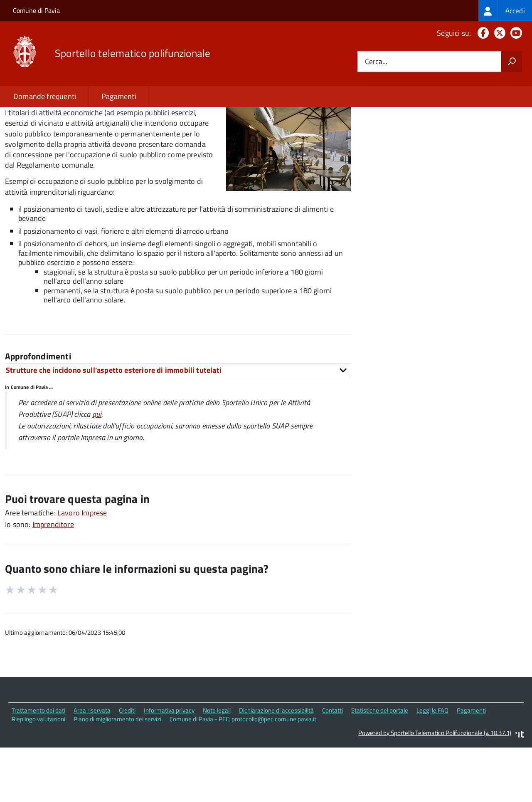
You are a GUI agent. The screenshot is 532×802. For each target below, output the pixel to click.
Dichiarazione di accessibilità (276, 767)
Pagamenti (119, 96)
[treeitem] (505, 11)
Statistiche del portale (380, 767)
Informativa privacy (169, 767)
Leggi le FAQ (432, 767)
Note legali (217, 767)
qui (97, 471)
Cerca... (376, 62)
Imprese (94, 570)
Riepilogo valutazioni (38, 776)
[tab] (178, 427)
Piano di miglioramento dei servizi (117, 776)
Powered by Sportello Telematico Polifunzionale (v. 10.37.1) (435, 789)
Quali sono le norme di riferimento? (439, 133)
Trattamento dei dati (38, 767)
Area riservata (92, 767)
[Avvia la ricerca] (512, 62)
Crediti (127, 767)
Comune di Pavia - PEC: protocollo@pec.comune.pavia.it (243, 776)
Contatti (332, 767)
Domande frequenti (45, 96)
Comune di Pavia (36, 10)
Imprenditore (53, 581)
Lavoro (69, 570)
